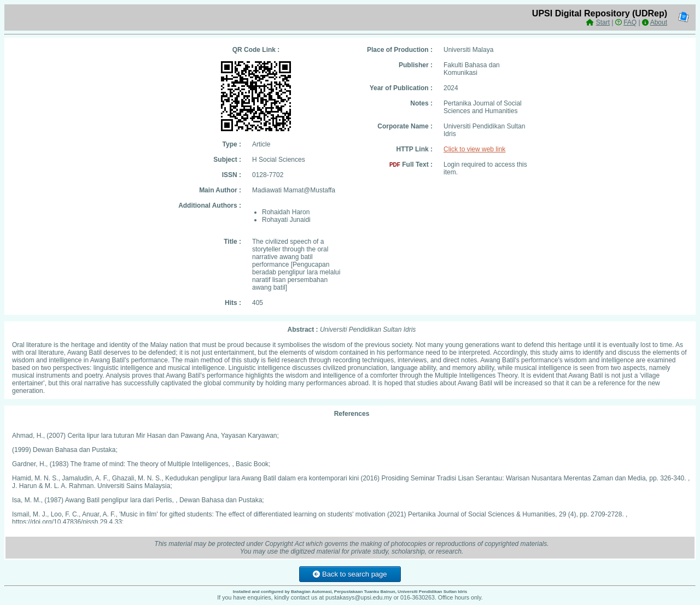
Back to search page (350, 574)
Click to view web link (474, 149)
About (659, 22)
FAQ (630, 22)
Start (603, 22)
